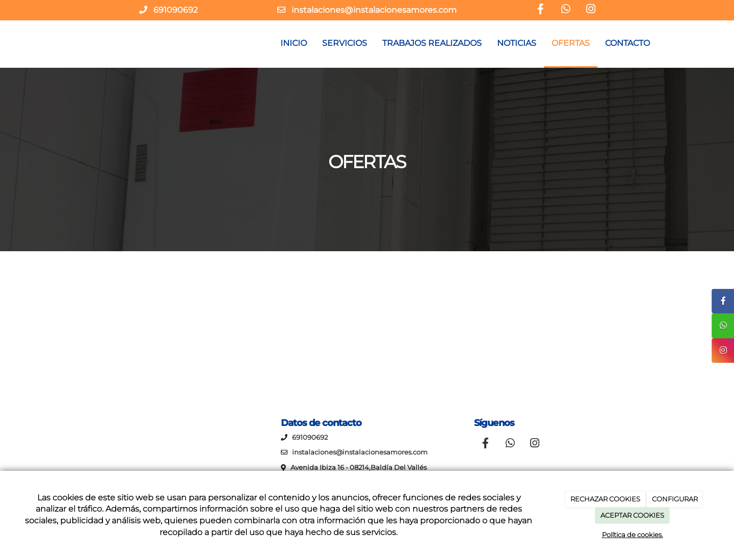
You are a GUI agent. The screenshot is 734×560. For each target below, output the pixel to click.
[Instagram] (591, 10)
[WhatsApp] (566, 10)
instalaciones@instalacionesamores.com (374, 10)
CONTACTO (627, 43)
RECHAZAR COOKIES (605, 499)
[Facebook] (541, 10)
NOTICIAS (517, 43)
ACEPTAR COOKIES (632, 515)
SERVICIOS (345, 43)
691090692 (176, 10)
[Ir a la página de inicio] (66, 43)
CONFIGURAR (675, 499)
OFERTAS (571, 43)
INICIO (294, 43)
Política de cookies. (633, 535)
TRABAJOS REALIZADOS (432, 43)
